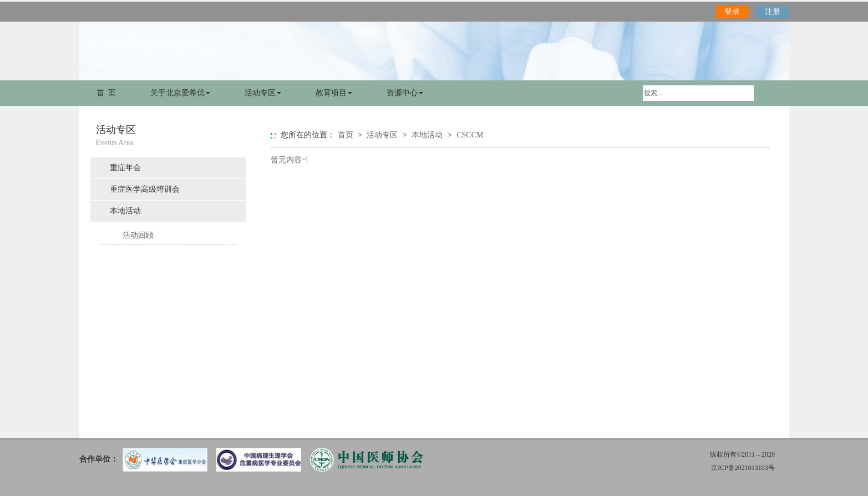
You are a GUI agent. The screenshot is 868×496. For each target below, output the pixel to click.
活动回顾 (138, 235)
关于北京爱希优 (180, 93)
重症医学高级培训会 (145, 189)
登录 (732, 11)
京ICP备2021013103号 (743, 468)
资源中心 (405, 93)
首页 (346, 135)
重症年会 (125, 168)
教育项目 (334, 93)
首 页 (106, 93)
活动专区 (263, 93)
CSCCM (470, 135)
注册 (773, 11)
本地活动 (125, 211)
